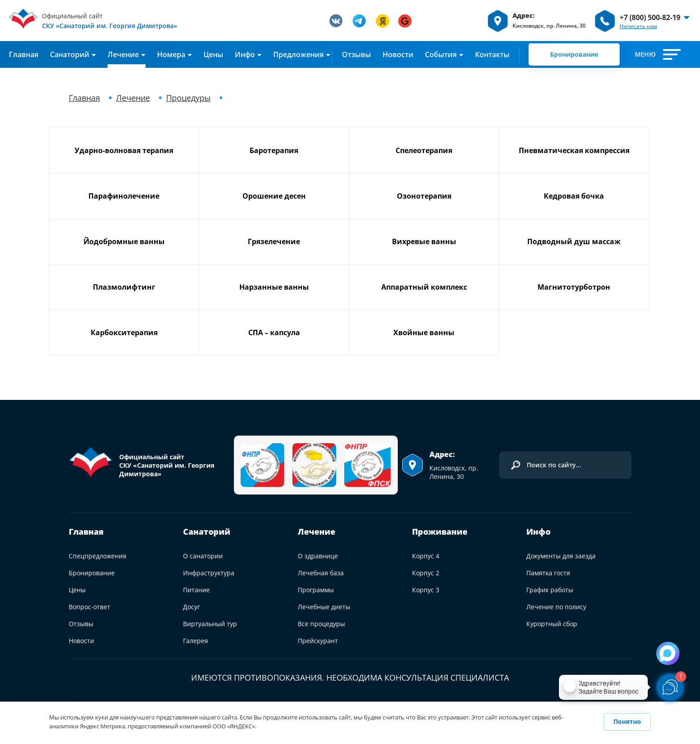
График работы (550, 590)
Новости (398, 54)
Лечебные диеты (324, 607)
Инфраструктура (209, 573)
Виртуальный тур (210, 624)
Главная (24, 54)
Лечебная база (321, 573)
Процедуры (188, 98)
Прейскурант (318, 641)
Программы (316, 590)
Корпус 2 (426, 573)
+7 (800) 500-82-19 (650, 17)
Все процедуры (321, 624)
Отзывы (356, 54)
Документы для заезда (561, 556)
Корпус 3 (426, 590)
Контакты (492, 54)
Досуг (192, 607)
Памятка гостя (548, 573)
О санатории (203, 556)
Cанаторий (70, 54)
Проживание (440, 532)
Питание (196, 590)
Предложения (298, 54)
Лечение (123, 54)
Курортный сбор (552, 624)
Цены (213, 54)
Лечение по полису (556, 607)
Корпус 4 (426, 556)
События (441, 54)
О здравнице (318, 556)
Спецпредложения (98, 556)
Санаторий (207, 532)
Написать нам (638, 26)
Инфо (245, 54)
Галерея (196, 641)
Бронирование (574, 54)
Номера (171, 54)
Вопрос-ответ (90, 607)
